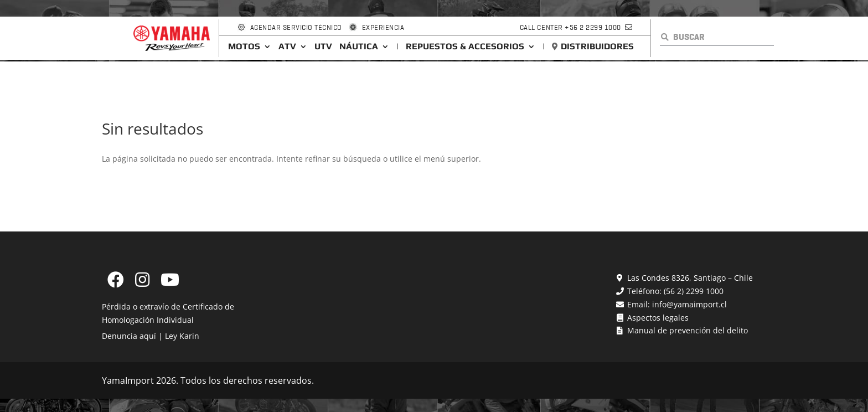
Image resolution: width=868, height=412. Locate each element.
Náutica (359, 46)
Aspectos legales (657, 318)
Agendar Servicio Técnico (296, 27)
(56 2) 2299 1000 (694, 291)
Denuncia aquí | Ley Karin (151, 336)
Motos (244, 46)
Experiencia (383, 27)
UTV (323, 46)
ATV (287, 46)
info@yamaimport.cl (689, 304)
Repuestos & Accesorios (465, 46)
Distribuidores (597, 46)
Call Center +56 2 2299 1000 (570, 27)
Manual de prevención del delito (686, 330)
